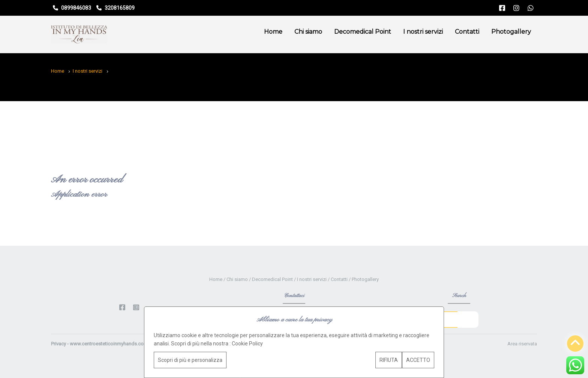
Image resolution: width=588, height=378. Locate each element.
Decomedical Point (363, 32)
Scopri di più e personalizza (190, 360)
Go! (468, 319)
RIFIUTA (389, 360)
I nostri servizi (423, 32)
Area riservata (522, 344)
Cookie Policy (247, 344)
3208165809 (115, 8)
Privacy (58, 344)
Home (273, 32)
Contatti (467, 32)
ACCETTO (418, 360)
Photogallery (511, 32)
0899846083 (72, 8)
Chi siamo (308, 32)
